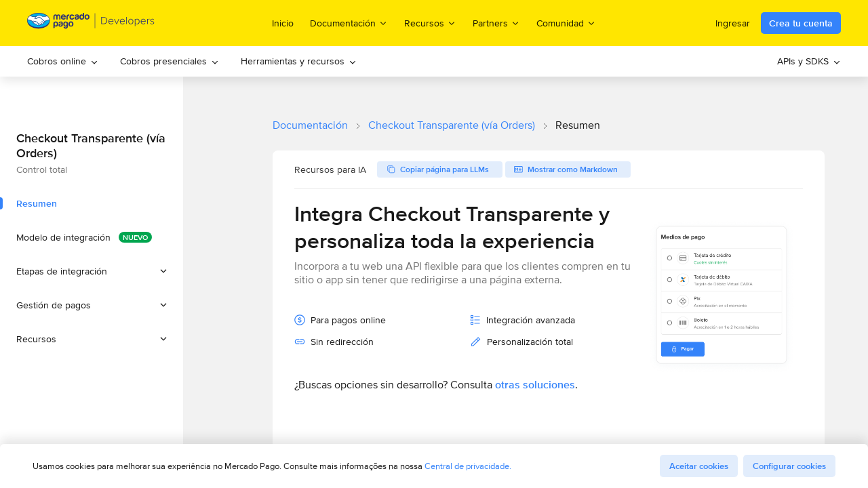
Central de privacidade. (468, 466)
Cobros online (63, 61)
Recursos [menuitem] (430, 23)
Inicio (283, 23)
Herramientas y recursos (299, 61)
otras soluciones (535, 385)
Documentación (310, 125)
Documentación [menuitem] (349, 23)
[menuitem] (63, 61)
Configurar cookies (789, 466)
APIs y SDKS (809, 61)
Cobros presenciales (170, 61)
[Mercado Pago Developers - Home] (91, 23)
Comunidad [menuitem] (566, 23)
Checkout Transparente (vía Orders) (452, 125)
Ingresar (733, 23)
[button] (92, 271)
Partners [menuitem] (496, 23)
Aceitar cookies (699, 466)
